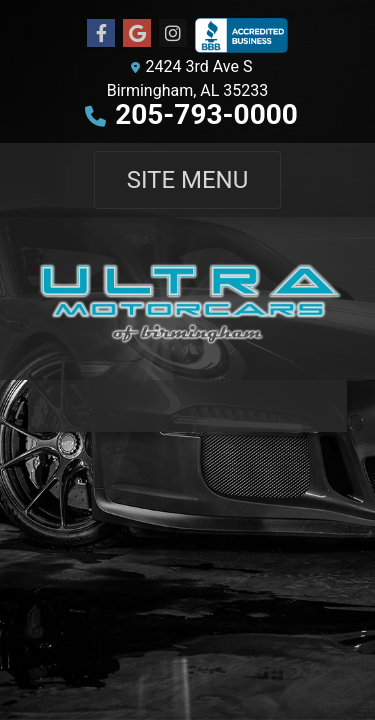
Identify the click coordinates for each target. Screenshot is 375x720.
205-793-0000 (206, 114)
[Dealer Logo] (187, 298)
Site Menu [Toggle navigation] (188, 180)
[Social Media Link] (173, 34)
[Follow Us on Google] (137, 34)
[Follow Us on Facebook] (101, 34)
